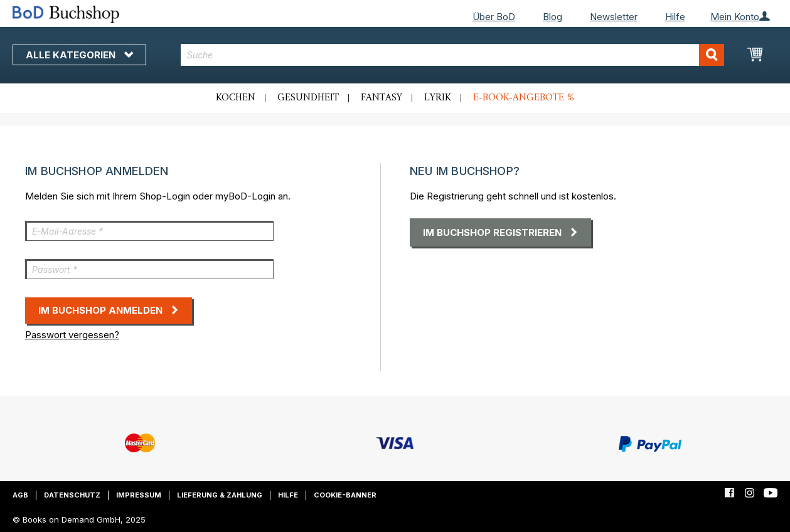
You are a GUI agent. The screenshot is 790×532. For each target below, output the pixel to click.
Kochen (236, 98)
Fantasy (382, 98)
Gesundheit (308, 98)
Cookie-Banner (345, 495)
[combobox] (452, 55)
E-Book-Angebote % (524, 98)
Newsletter (614, 17)
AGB (20, 495)
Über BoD (494, 17)
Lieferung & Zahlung (220, 495)
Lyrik (438, 98)
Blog (552, 17)
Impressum (139, 495)
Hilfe (675, 17)
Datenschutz (72, 495)
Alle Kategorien (79, 55)
